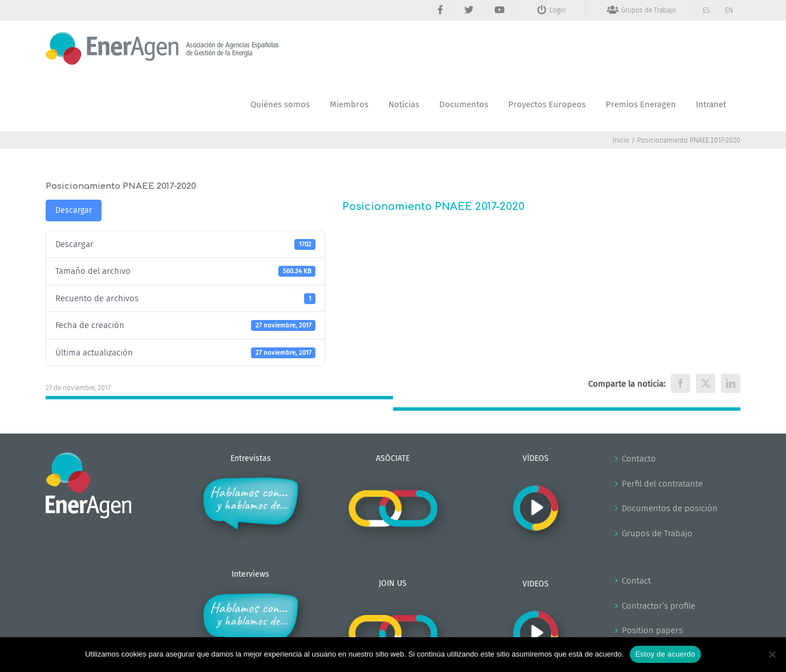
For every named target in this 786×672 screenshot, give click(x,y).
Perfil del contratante (662, 484)
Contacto (639, 459)
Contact (636, 581)
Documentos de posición (670, 508)
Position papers (652, 630)
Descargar (74, 210)
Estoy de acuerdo (665, 654)
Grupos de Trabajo (657, 533)
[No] (772, 654)
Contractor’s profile (659, 606)
